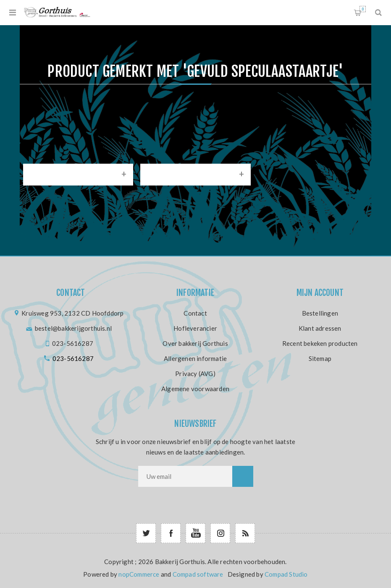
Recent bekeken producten (320, 343)
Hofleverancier (195, 328)
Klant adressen (320, 328)
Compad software (198, 574)
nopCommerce (139, 574)
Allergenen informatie (195, 358)
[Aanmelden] (185, 476)
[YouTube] (195, 533)
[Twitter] (146, 533)
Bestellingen (320, 313)
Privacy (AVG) (195, 374)
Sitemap (320, 358)
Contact (195, 313)
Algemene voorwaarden (195, 389)
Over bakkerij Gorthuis (195, 343)
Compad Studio (286, 574)
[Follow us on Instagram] (220, 533)
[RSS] (245, 533)
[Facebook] (171, 533)
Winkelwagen (363, 9)
